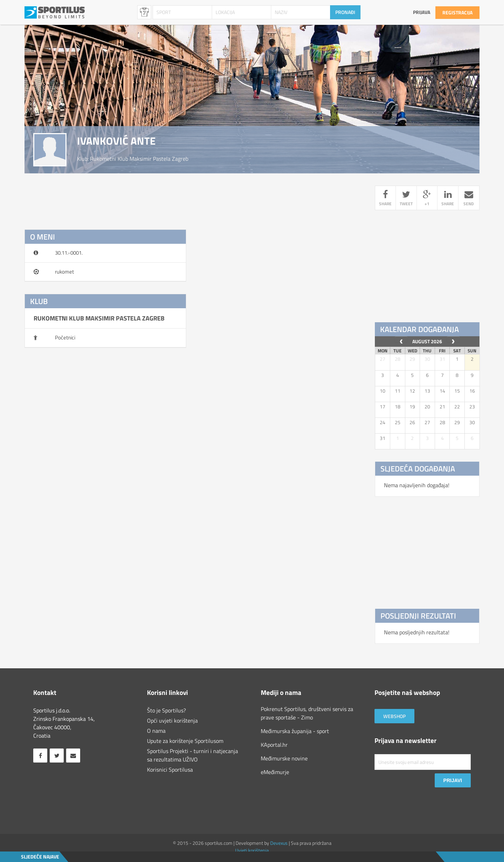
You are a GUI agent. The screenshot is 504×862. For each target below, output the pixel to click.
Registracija (457, 12)
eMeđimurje (275, 772)
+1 (427, 199)
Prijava (422, 12)
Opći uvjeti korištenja (172, 720)
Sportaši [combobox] (144, 12)
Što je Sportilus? (166, 710)
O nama (156, 731)
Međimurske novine (284, 758)
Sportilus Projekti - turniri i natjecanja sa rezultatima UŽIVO (192, 755)
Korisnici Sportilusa (170, 770)
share (385, 199)
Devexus (279, 843)
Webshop (394, 716)
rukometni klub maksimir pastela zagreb (139, 159)
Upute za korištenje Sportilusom (185, 741)
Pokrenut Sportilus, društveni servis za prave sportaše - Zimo (307, 713)
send (469, 199)
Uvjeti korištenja (252, 850)
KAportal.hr (274, 745)
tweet (406, 199)
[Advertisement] (194, 376)
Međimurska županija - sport (295, 731)
